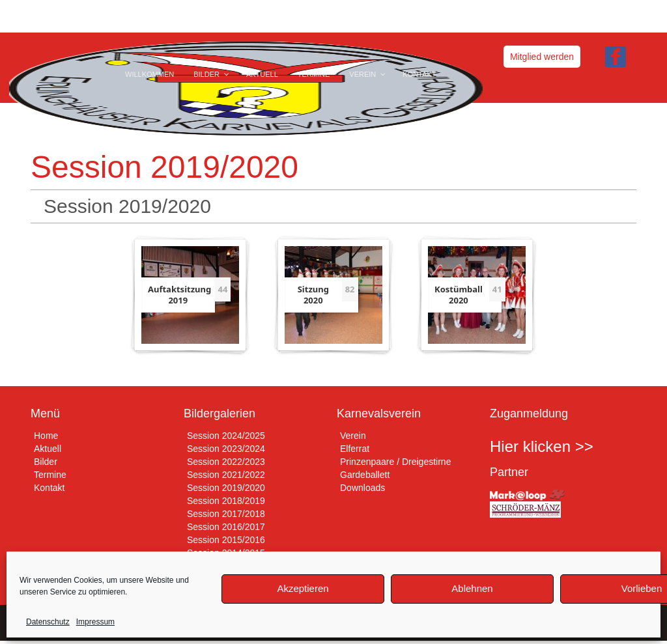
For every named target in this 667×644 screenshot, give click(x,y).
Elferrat (355, 449)
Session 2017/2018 (226, 514)
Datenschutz (48, 622)
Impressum (95, 622)
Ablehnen (472, 588)
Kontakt (49, 488)
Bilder (46, 462)
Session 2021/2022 (226, 475)
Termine (50, 475)
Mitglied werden (542, 57)
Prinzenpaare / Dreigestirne (395, 462)
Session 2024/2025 (226, 436)
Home (46, 436)
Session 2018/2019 (226, 501)
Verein (353, 436)
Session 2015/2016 (226, 540)
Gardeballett (365, 475)
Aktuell (48, 449)
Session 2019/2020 (226, 488)
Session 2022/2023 (226, 462)
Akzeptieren (303, 588)
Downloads (362, 488)
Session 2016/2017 (226, 527)
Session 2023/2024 (226, 449)
